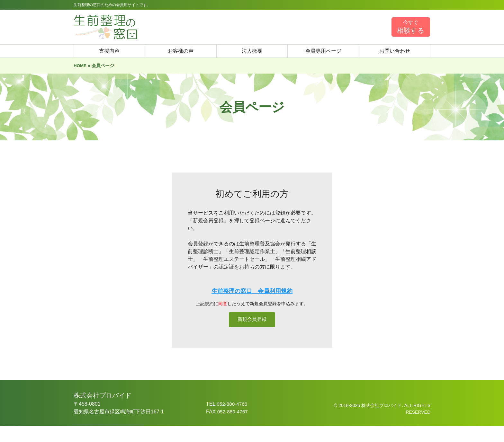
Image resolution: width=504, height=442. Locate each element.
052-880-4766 (233, 420)
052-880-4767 (233, 428)
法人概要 (252, 51)
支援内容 (109, 51)
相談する (411, 27)
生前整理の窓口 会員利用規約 (252, 291)
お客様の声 (181, 51)
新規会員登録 (252, 327)
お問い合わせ (395, 51)
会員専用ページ (323, 51)
